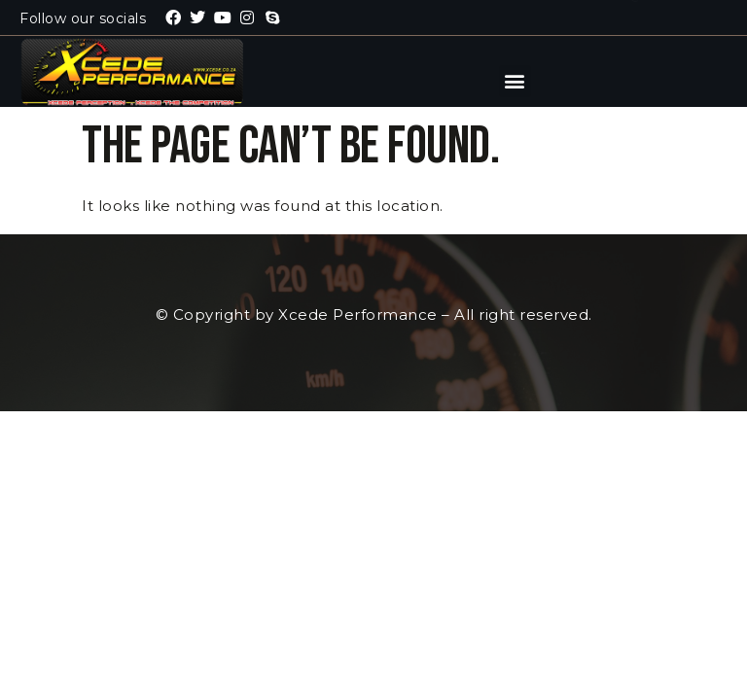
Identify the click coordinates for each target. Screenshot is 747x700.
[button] (516, 81)
